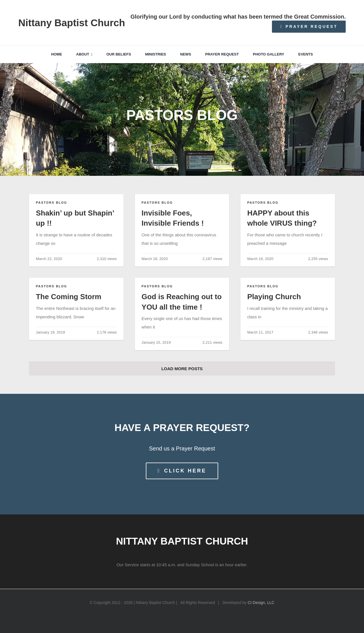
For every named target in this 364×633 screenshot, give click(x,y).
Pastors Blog (51, 203)
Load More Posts (182, 369)
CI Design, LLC (261, 603)
